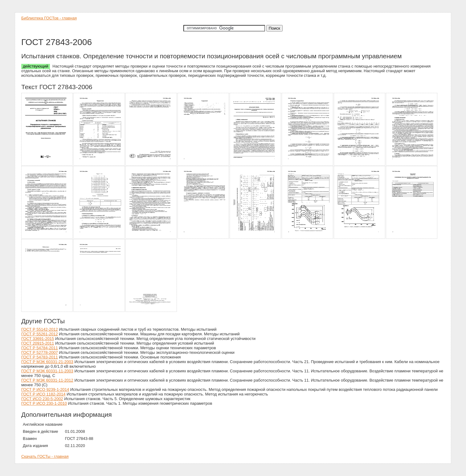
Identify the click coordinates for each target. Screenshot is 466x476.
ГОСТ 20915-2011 (38, 343)
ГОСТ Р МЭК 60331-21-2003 (47, 362)
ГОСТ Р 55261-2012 (40, 334)
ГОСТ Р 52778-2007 (40, 352)
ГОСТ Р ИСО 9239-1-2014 (45, 389)
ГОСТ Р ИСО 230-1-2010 (44, 403)
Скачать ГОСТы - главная (45, 456)
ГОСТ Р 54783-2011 (40, 357)
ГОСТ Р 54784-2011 (40, 348)
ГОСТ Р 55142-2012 (40, 329)
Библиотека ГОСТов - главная (49, 18)
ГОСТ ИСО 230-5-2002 (42, 399)
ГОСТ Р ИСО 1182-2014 (43, 394)
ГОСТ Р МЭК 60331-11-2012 (47, 380)
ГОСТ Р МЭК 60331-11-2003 (47, 371)
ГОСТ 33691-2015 (38, 339)
